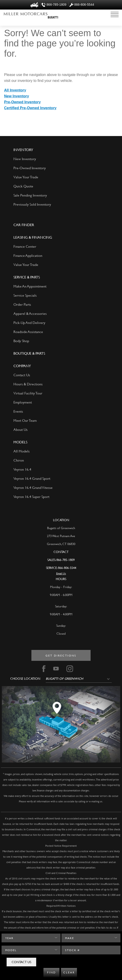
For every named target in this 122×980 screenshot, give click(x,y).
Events (18, 411)
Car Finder (24, 225)
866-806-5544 (67, 568)
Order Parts (22, 304)
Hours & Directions (28, 384)
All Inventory (15, 90)
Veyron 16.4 (22, 469)
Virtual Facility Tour (28, 393)
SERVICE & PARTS (27, 277)
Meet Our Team (25, 420)
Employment (23, 402)
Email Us (61, 573)
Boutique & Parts (29, 353)
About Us (20, 429)
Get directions (61, 655)
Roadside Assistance (28, 332)
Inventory (23, 150)
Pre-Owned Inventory (22, 102)
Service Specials (25, 295)
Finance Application (28, 255)
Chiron (19, 460)
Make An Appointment (30, 286)
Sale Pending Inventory (30, 195)
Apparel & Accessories (30, 313)
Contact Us (21, 962)
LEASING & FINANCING (33, 237)
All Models (22, 451)
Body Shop (21, 341)
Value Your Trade (26, 177)
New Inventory (17, 96)
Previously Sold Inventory (32, 204)
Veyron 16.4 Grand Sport (32, 478)
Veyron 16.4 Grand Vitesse (33, 487)
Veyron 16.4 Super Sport (31, 496)
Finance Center (25, 246)
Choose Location (25, 679)
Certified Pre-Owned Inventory (30, 108)
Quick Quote (23, 186)
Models (20, 442)
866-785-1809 (66, 560)
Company (22, 366)
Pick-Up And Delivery (29, 322)
